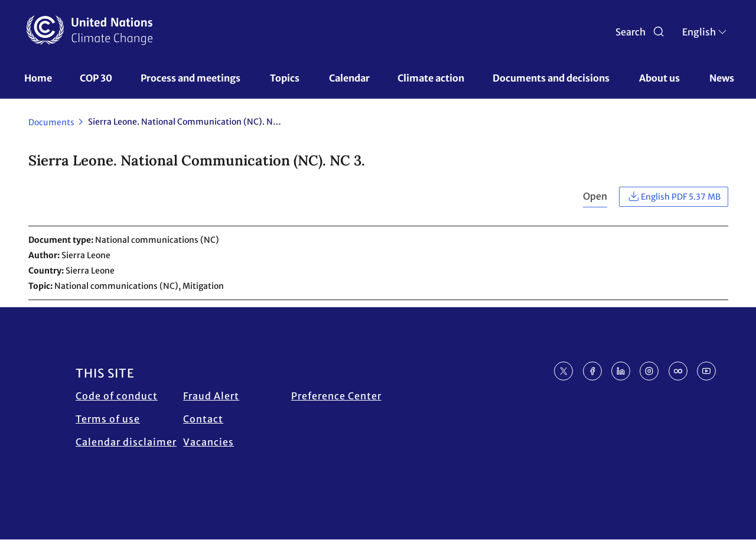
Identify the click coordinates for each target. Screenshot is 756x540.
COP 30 (96, 78)
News (722, 78)
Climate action (431, 78)
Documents (51, 122)
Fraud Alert (211, 396)
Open (595, 196)
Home (38, 78)
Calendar (349, 78)
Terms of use (108, 419)
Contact (203, 419)
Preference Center (336, 396)
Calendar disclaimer (126, 442)
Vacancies (208, 442)
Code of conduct (117, 396)
